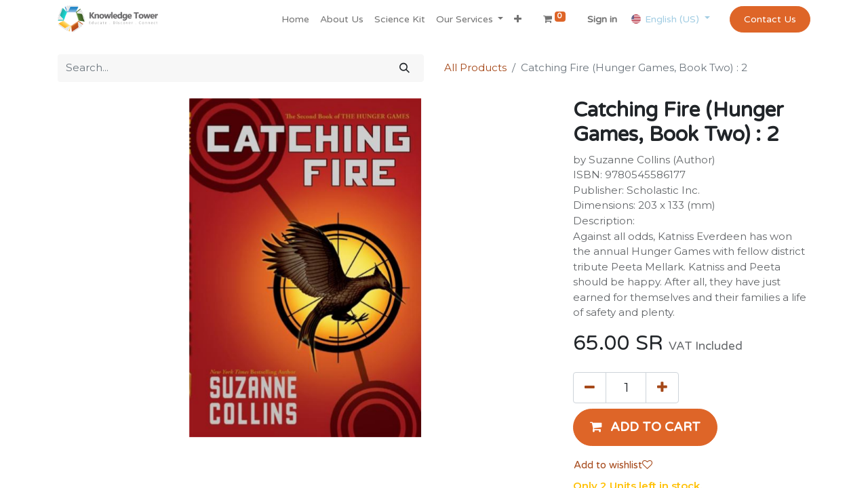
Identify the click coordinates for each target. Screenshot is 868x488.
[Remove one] (590, 388)
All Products (475, 67)
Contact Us (770, 19)
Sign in (602, 19)
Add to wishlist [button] (613, 465)
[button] (518, 19)
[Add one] (662, 388)
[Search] (405, 68)
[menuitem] (295, 19)
